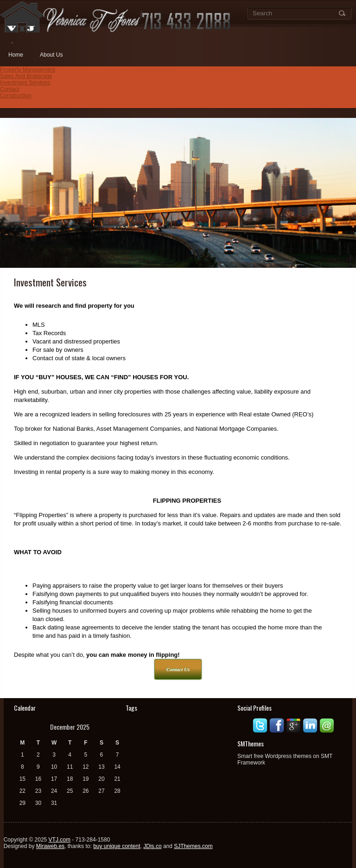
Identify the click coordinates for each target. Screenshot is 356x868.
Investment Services (25, 83)
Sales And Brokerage (26, 76)
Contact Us (178, 669)
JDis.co (152, 846)
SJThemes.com (193, 846)
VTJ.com (60, 840)
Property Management (28, 70)
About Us (51, 55)
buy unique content (117, 846)
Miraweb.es (50, 846)
